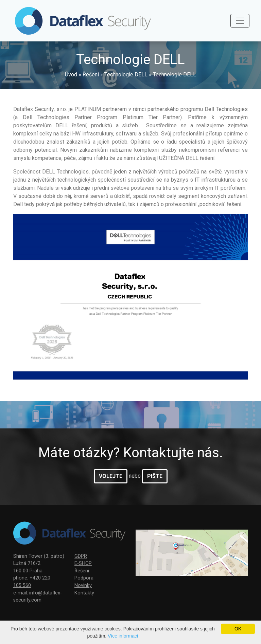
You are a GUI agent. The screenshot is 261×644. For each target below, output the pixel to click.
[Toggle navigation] (240, 21)
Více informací (123, 636)
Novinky (83, 585)
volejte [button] (111, 476)
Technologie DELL (126, 75)
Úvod (71, 75)
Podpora (84, 578)
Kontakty (84, 593)
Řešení (91, 75)
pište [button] (155, 476)
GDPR (81, 556)
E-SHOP (83, 563)
